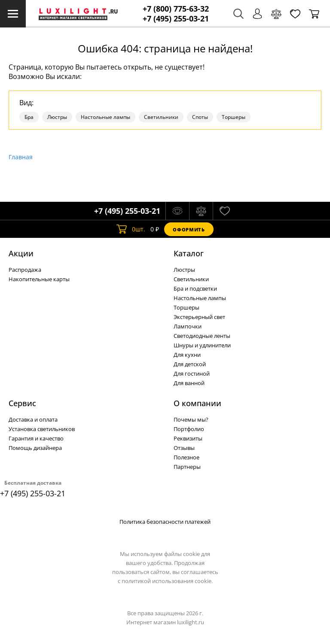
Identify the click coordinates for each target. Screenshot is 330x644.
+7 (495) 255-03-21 (176, 19)
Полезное (186, 457)
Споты (200, 117)
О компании (197, 403)
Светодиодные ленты (202, 336)
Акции (21, 253)
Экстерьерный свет (199, 317)
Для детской (190, 364)
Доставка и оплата (33, 419)
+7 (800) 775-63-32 (176, 9)
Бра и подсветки (195, 289)
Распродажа (25, 270)
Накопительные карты (39, 279)
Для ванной (189, 383)
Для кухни (187, 355)
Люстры (57, 117)
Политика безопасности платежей (165, 522)
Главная (21, 157)
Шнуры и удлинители (202, 345)
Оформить (189, 229)
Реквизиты (188, 438)
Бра (29, 117)
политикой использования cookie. (167, 581)
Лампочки (188, 326)
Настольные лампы (105, 117)
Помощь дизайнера (35, 448)
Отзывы (184, 448)
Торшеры (234, 117)
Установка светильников (42, 429)
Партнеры (187, 467)
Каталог (189, 253)
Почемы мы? (191, 419)
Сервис (22, 403)
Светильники (161, 117)
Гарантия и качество (36, 438)
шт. (131, 229)
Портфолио (189, 429)
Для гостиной (192, 374)
